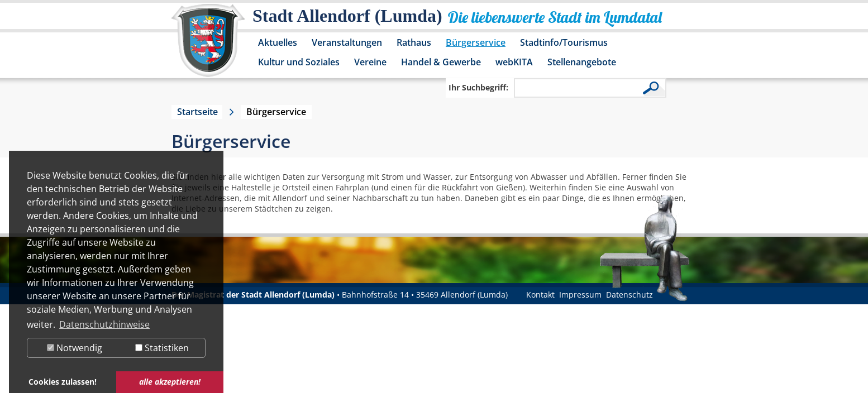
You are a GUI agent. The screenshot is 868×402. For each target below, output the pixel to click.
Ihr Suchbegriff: (478, 87)
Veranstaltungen (347, 42)
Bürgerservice (476, 42)
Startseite (197, 112)
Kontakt (540, 295)
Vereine (370, 62)
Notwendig (75, 348)
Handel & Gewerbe (441, 62)
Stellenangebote (582, 62)
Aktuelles (278, 42)
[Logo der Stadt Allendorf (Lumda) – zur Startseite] (208, 46)
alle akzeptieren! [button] (170, 382)
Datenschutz (629, 295)
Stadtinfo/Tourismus (564, 42)
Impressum (580, 295)
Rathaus (414, 42)
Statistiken (162, 348)
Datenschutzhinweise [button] (104, 324)
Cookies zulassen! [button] (63, 382)
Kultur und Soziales (299, 62)
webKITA (514, 62)
